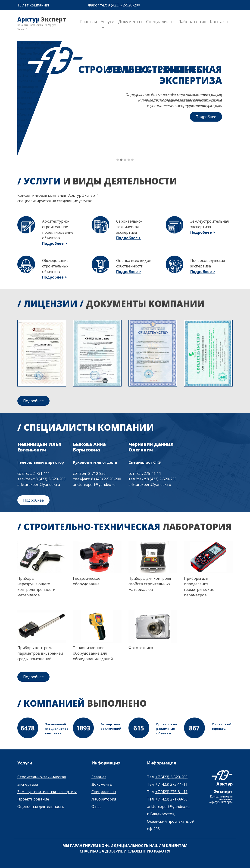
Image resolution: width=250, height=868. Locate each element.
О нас (96, 807)
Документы (130, 21)
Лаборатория (192, 21)
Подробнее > (55, 243)
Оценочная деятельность (41, 807)
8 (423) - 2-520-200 (124, 5)
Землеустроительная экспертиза (47, 792)
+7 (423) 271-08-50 (171, 799)
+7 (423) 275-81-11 (171, 792)
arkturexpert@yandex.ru (168, 807)
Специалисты (160, 21)
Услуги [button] (108, 21)
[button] (118, 160)
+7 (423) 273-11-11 (171, 784)
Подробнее (206, 117)
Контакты (220, 21)
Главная (89, 21)
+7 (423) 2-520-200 (171, 777)
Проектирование (33, 799)
